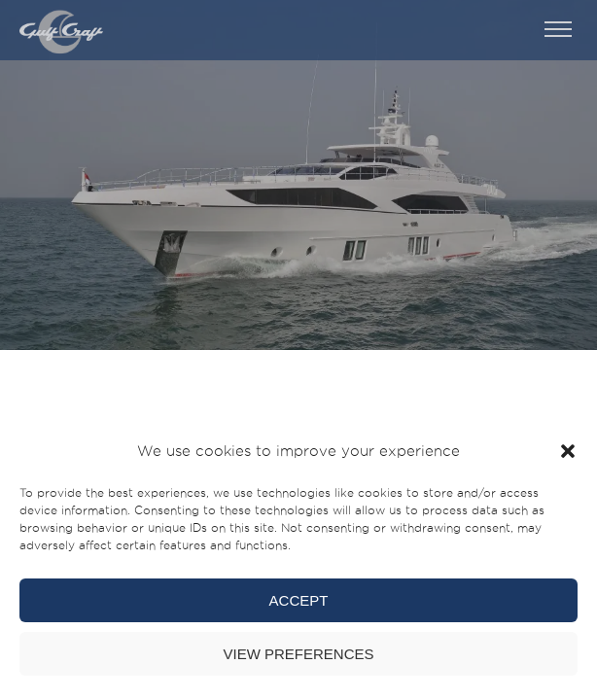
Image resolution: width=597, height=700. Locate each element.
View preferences (298, 654)
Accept (299, 600)
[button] (568, 451)
